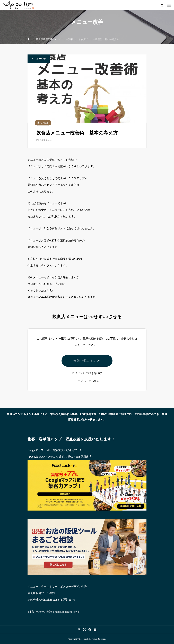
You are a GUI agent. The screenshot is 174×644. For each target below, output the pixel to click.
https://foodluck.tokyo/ (67, 612)
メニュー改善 (39, 59)
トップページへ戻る (87, 381)
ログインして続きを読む (87, 373)
